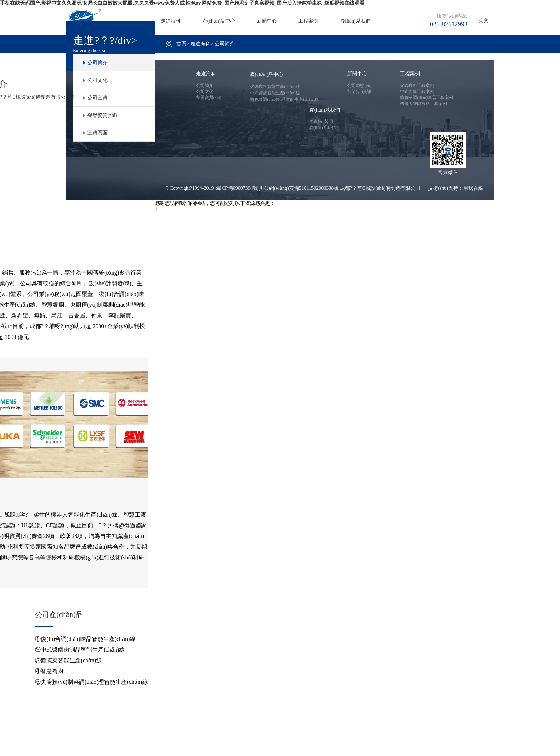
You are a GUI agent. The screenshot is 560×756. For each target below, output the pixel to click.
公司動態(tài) (359, 85)
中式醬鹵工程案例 (417, 92)
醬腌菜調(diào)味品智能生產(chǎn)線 (284, 99)
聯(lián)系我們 (355, 21)
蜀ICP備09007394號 (236, 188)
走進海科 (171, 21)
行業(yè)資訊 (359, 92)
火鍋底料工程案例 (417, 85)
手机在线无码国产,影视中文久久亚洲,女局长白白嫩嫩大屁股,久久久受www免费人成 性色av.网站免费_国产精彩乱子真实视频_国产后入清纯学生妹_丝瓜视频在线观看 (182, 3)
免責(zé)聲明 (321, 122)
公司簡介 (97, 63)
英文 (484, 21)
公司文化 (97, 80)
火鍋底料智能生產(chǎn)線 (275, 87)
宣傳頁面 (97, 133)
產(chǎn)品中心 (219, 21)
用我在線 (473, 188)
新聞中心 (267, 21)
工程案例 (308, 21)
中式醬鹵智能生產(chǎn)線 (275, 93)
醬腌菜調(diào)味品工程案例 (427, 98)
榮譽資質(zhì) (102, 115)
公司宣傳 (97, 98)
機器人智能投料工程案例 (424, 104)
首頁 (181, 44)
